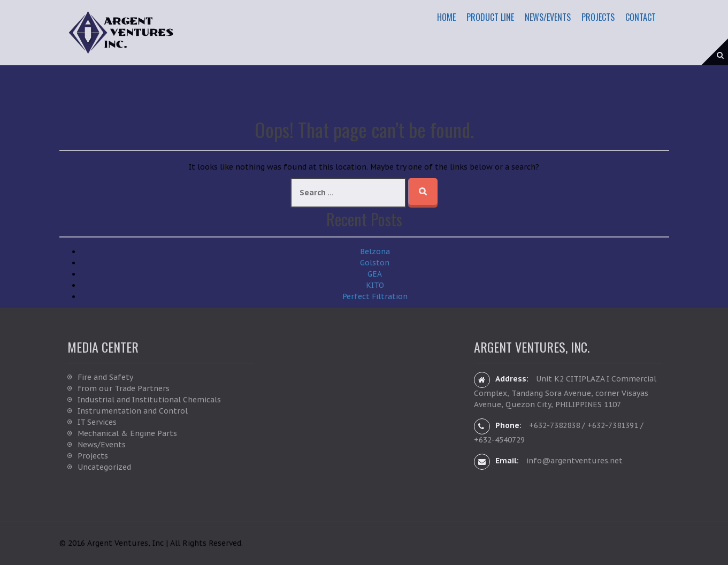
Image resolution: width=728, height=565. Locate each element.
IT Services (97, 422)
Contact (641, 17)
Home (446, 17)
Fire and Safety (105, 377)
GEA (375, 274)
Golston (375, 263)
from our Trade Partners (124, 388)
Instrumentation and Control (133, 411)
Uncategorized (104, 467)
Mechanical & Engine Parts (127, 433)
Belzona (375, 251)
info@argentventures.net (574, 461)
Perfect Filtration (375, 296)
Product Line (490, 17)
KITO (375, 285)
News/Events (548, 17)
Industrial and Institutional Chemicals (149, 400)
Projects (598, 17)
